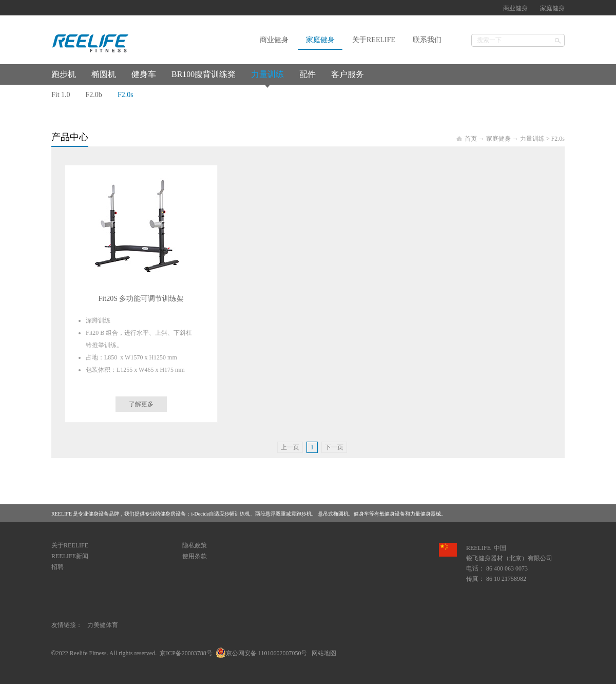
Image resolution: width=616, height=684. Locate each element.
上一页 (290, 447)
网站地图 (322, 653)
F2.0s (558, 139)
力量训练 (532, 139)
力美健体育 (103, 625)
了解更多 (141, 404)
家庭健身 (498, 139)
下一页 (334, 447)
